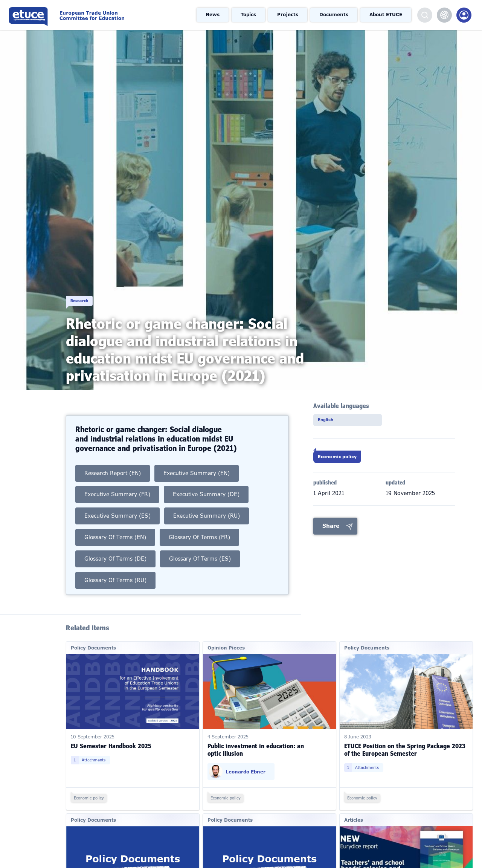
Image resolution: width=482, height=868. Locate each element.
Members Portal (464, 15)
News (214, 15)
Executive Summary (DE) (207, 483)
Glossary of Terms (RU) (116, 569)
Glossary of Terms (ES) (201, 548)
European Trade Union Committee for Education (88, 15)
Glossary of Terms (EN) (115, 526)
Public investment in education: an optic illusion (256, 739)
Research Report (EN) (113, 462)
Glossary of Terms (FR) (200, 526)
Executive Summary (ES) (118, 505)
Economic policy (347, 461)
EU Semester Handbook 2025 (111, 735)
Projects (289, 15)
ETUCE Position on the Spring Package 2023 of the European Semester (405, 739)
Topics (249, 15)
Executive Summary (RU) (207, 505)
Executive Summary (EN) (198, 462)
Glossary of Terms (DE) (116, 548)
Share (331, 533)
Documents (334, 15)
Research (84, 293)
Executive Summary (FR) (117, 483)
